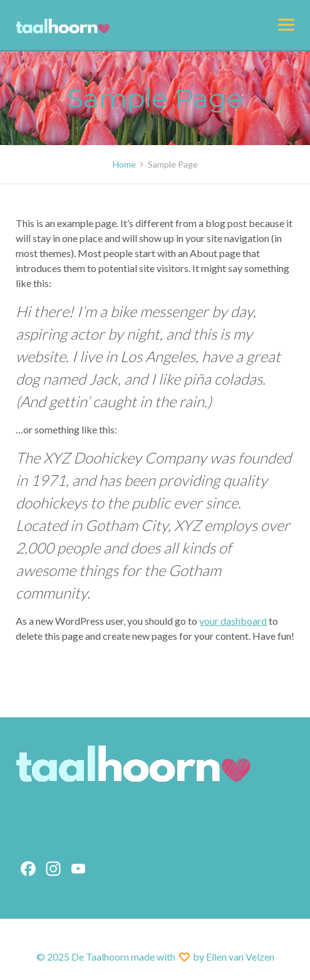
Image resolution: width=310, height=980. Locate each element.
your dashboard (233, 621)
